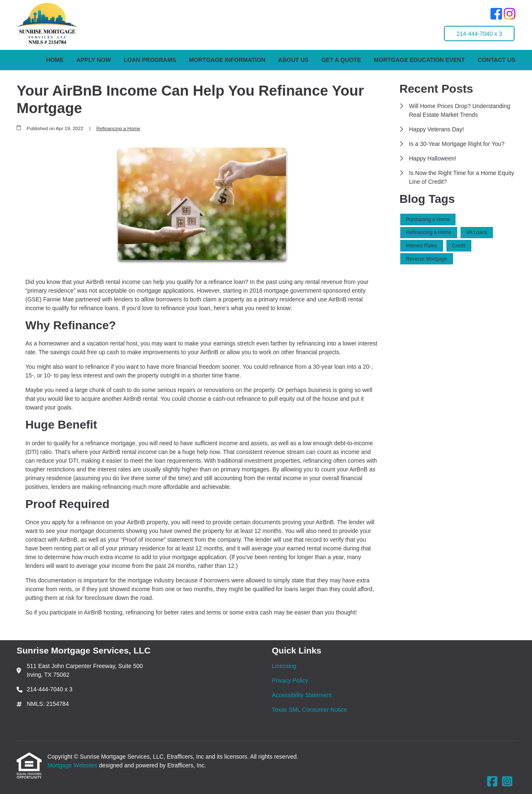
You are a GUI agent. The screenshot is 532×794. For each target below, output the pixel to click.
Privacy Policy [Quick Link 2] (290, 681)
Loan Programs (150, 60)
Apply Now (94, 60)
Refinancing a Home (118, 128)
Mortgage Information (227, 60)
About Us (293, 60)
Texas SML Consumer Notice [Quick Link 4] (309, 710)
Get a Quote (341, 60)
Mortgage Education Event (419, 60)
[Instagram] (510, 15)
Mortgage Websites (73, 765)
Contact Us (496, 60)
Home (55, 60)
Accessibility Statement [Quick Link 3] (302, 695)
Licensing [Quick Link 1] (284, 666)
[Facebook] (496, 15)
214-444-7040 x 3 (479, 34)
